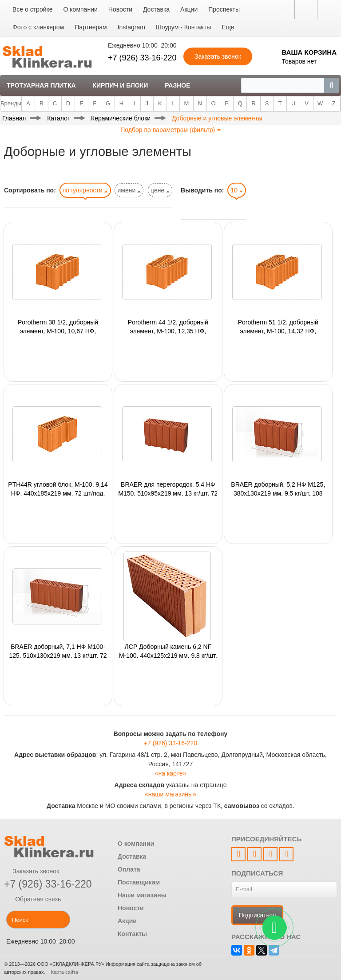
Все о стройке (33, 9)
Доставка (156, 9)
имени (129, 190)
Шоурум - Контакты (183, 27)
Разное (177, 85)
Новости (120, 9)
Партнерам (91, 27)
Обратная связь (32, 899)
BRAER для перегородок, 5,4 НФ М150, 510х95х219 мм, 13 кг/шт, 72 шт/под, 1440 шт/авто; (168, 488)
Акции (189, 9)
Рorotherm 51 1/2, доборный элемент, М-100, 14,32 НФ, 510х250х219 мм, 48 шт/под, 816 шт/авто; (278, 326)
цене (160, 190)
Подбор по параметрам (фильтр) (170, 130)
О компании (81, 9)
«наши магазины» (170, 794)
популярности (85, 190)
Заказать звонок (32, 871)
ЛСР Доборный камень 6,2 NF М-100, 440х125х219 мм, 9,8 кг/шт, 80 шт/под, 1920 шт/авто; (168, 651)
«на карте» (171, 773)
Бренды (11, 103)
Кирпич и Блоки (120, 85)
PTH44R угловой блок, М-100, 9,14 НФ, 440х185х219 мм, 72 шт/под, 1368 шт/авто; (58, 488)
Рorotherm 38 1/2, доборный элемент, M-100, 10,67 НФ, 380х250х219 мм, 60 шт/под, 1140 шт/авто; (58, 326)
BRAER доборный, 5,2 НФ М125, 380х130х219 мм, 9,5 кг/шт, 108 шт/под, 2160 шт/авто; (278, 488)
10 (236, 190)
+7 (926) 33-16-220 (142, 58)
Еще (228, 27)
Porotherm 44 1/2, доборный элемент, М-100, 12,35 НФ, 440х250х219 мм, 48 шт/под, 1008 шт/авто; (168, 326)
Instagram (131, 27)
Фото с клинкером (38, 27)
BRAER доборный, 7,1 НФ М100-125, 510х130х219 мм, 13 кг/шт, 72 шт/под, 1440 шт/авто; (58, 651)
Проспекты (224, 9)
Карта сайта (65, 972)
